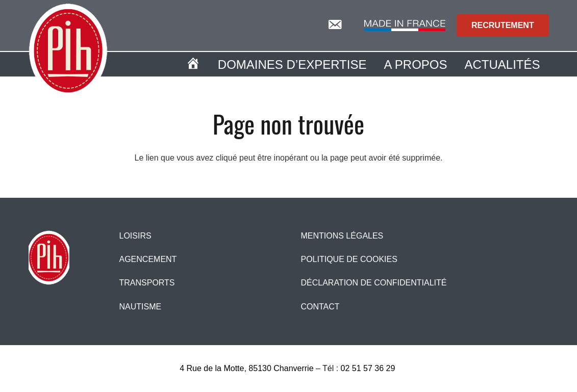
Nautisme (140, 307)
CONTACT (320, 307)
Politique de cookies (349, 259)
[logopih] (68, 51)
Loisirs (135, 236)
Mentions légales (342, 236)
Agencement (148, 259)
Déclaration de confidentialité (373, 283)
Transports (147, 283)
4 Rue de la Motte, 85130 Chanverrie (246, 368)
